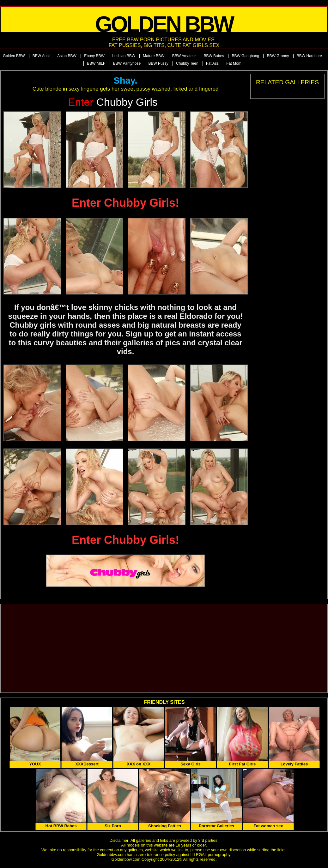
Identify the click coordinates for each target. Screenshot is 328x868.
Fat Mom (234, 63)
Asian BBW (67, 56)
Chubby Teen (187, 63)
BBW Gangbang (245, 56)
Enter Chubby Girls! (125, 203)
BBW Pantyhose (127, 63)
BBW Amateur (184, 56)
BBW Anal (41, 56)
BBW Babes (214, 56)
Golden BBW (14, 56)
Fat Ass (212, 63)
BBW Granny (278, 56)
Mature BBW (154, 56)
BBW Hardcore (309, 56)
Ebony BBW (94, 56)
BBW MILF (96, 63)
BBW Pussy (158, 63)
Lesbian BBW (124, 56)
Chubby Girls (113, 102)
